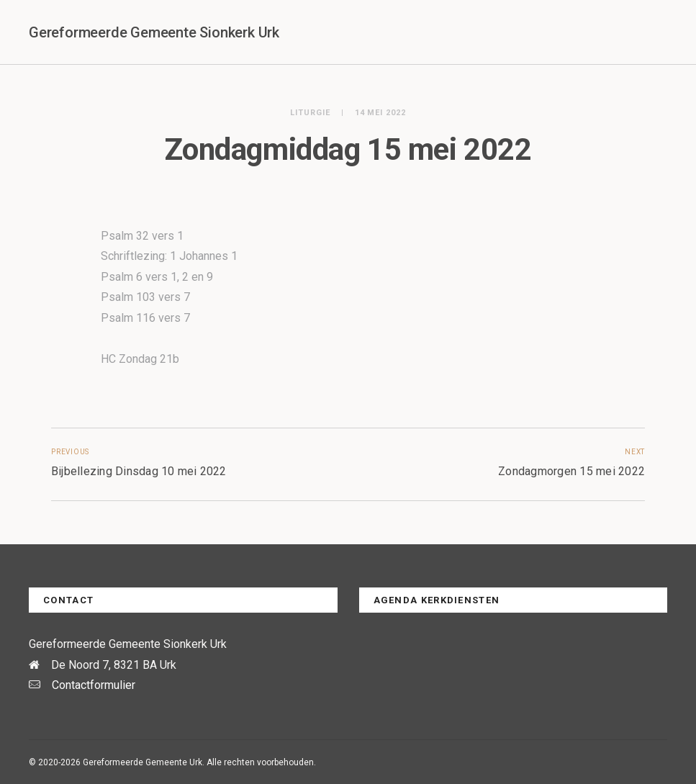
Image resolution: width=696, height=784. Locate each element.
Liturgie (310, 113)
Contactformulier (94, 685)
